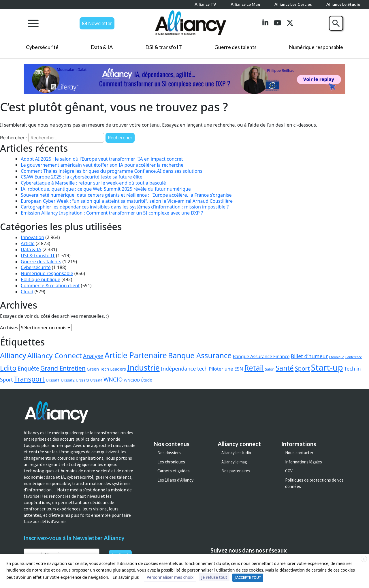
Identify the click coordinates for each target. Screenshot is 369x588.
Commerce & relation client (50, 285)
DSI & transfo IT (164, 47)
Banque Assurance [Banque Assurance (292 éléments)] (200, 355)
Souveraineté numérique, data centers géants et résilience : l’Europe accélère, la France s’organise (126, 195)
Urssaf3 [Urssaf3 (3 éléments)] (82, 380)
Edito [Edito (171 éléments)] (8, 368)
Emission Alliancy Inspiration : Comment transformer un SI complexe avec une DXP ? (112, 213)
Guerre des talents (236, 47)
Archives (9, 328)
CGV (289, 471)
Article (28, 243)
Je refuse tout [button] (214, 577)
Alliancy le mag (245, 4)
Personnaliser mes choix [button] (170, 577)
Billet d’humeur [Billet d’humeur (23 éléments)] (309, 356)
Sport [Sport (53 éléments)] (302, 368)
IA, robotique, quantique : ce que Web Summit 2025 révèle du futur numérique (106, 189)
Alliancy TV (205, 4)
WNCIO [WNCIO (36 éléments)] (113, 379)
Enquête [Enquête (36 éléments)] (28, 368)
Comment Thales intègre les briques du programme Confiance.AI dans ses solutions (112, 171)
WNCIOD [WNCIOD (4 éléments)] (132, 380)
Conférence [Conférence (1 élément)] (354, 357)
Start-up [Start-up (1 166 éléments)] (327, 367)
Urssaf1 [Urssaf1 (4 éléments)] (53, 380)
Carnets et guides (174, 471)
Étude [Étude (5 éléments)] (147, 380)
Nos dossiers (169, 453)
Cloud (27, 292)
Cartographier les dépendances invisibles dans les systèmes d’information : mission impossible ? (125, 207)
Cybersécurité (42, 47)
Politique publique (41, 279)
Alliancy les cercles (293, 4)
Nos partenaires (236, 471)
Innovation (32, 237)
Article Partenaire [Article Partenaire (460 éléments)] (136, 355)
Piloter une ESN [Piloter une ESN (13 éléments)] (226, 369)
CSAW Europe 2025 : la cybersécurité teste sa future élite (82, 177)
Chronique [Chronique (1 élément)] (336, 357)
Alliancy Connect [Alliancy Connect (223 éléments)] (55, 355)
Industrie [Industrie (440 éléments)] (143, 368)
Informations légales (304, 462)
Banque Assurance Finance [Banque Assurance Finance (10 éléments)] (261, 356)
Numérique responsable (316, 47)
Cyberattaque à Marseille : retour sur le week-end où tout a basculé (93, 183)
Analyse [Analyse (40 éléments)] (93, 356)
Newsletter (97, 23)
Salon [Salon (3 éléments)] (270, 369)
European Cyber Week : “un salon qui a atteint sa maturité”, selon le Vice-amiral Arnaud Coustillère (127, 201)
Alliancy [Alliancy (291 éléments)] (13, 355)
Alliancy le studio (236, 453)
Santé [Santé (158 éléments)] (285, 368)
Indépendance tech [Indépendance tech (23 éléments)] (184, 369)
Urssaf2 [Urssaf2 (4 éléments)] (68, 380)
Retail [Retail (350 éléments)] (254, 368)
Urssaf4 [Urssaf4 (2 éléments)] (96, 380)
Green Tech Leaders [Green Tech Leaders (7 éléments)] (106, 369)
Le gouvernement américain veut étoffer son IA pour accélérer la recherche (102, 165)
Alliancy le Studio (343, 4)
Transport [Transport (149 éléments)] (29, 379)
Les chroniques (171, 462)
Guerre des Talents (41, 262)
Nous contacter (299, 453)
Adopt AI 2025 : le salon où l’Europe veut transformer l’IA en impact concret (102, 159)
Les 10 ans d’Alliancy (175, 480)
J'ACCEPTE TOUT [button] (248, 577)
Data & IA (102, 47)
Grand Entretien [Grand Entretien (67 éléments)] (63, 368)
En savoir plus (126, 577)
